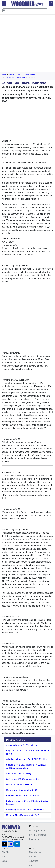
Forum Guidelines (38, 835)
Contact (5, 861)
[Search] (25, 10)
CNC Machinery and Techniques (17, 77)
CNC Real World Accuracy (19, 773)
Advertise (34, 861)
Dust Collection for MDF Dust (20, 784)
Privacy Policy (36, 839)
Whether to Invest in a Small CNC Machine (27, 759)
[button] (4, 844)
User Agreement (37, 831)
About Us (34, 857)
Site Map (6, 852)
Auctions (33, 865)
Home (4, 75)
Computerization (31, 75)
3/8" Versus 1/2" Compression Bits (23, 779)
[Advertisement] (27, 43)
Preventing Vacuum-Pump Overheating (25, 810)
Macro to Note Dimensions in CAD (23, 815)
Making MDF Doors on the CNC (21, 790)
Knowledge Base (15, 75)
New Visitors (35, 852)
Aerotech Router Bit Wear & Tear (22, 745)
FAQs (4, 857)
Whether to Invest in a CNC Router (23, 795)
